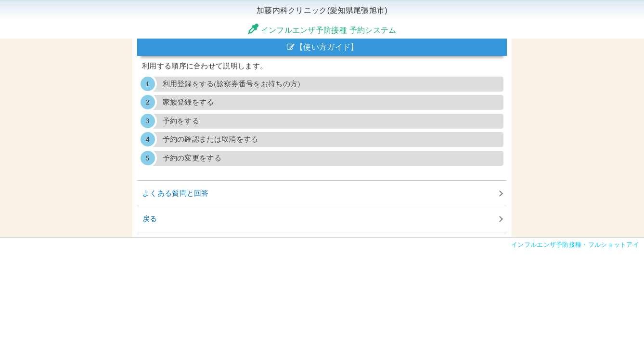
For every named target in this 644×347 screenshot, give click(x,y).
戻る (150, 219)
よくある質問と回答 (176, 193)
